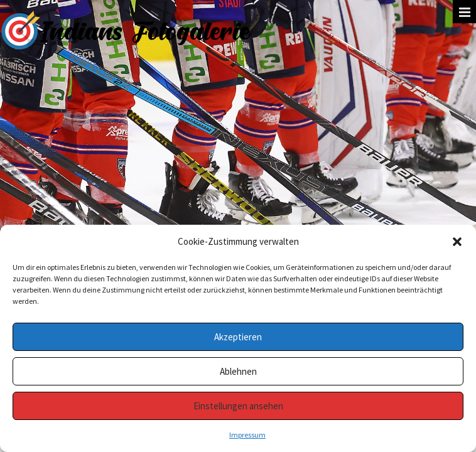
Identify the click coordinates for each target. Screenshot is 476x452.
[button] (457, 242)
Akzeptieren (238, 337)
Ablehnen (238, 371)
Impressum (247, 435)
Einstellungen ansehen (238, 406)
